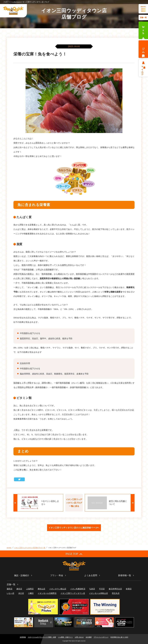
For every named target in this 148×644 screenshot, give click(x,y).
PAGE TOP (74, 554)
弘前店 (92, 589)
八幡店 (31, 593)
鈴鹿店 (129, 589)
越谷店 (19, 589)
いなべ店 (10, 593)
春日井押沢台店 (115, 589)
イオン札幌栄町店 (78, 589)
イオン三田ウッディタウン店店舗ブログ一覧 (30, 548)
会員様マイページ (143, 70)
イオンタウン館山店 (58, 589)
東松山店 (41, 589)
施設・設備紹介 (22, 575)
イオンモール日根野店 (47, 593)
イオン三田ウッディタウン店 (73, 593)
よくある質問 (91, 575)
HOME (9, 548)
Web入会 (143, 30)
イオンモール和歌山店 (98, 593)
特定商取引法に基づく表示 (119, 637)
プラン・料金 (57, 575)
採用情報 (23, 637)
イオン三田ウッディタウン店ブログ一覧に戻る (74, 503)
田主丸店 (116, 593)
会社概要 (89, 637)
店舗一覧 (143, 17)
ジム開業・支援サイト (65, 637)
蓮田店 (10, 589)
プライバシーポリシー (101, 637)
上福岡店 (30, 589)
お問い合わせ (79, 637)
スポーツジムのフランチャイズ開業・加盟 (42, 637)
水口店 (21, 593)
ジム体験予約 (143, 49)
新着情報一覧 (125, 575)
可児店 (102, 589)
